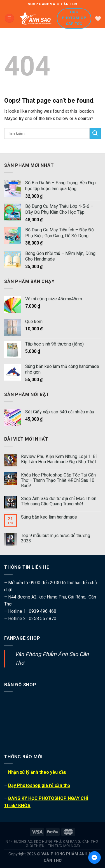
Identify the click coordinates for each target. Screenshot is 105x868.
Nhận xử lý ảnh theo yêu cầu (37, 772)
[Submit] (95, 133)
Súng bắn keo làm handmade (49, 517)
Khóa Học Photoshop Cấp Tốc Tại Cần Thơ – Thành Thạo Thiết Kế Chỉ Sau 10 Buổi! (58, 480)
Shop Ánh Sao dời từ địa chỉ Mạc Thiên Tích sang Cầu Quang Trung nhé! (59, 501)
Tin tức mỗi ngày (64, 846)
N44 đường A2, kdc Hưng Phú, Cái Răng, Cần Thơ (52, 842)
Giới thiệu (35, 846)
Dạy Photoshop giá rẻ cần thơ (39, 785)
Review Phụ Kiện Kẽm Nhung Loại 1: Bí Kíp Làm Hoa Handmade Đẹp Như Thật (59, 459)
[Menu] (9, 18)
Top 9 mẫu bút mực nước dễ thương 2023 (56, 538)
